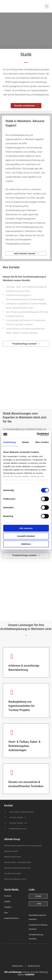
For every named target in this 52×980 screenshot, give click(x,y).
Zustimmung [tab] (9, 442)
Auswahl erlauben (26, 536)
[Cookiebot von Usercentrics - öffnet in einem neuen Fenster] (37, 434)
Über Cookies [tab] (42, 442)
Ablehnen (26, 544)
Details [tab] (26, 442)
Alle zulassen (26, 528)
